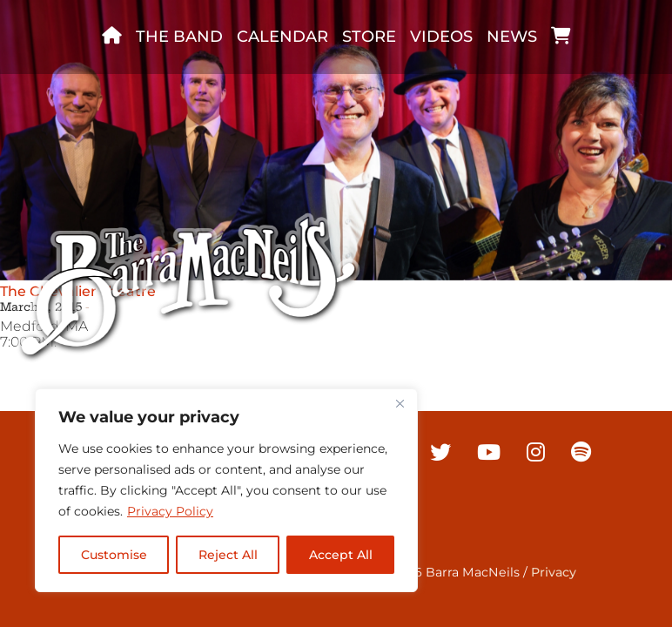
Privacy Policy (170, 511)
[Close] (400, 403)
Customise (114, 555)
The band (179, 37)
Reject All (228, 555)
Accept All (341, 555)
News (512, 37)
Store (369, 37)
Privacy (554, 572)
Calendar (282, 37)
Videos (441, 37)
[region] (226, 490)
